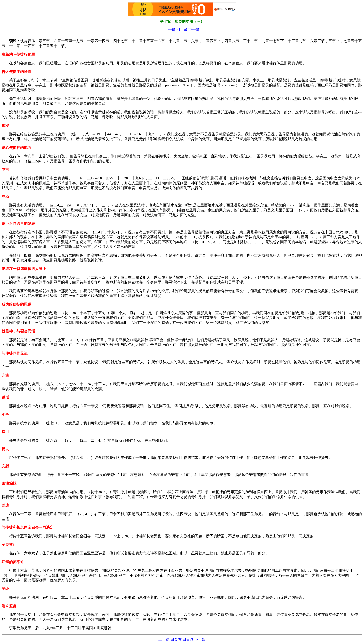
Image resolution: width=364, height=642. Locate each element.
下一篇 (194, 30)
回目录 (182, 30)
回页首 (176, 639)
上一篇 (170, 30)
